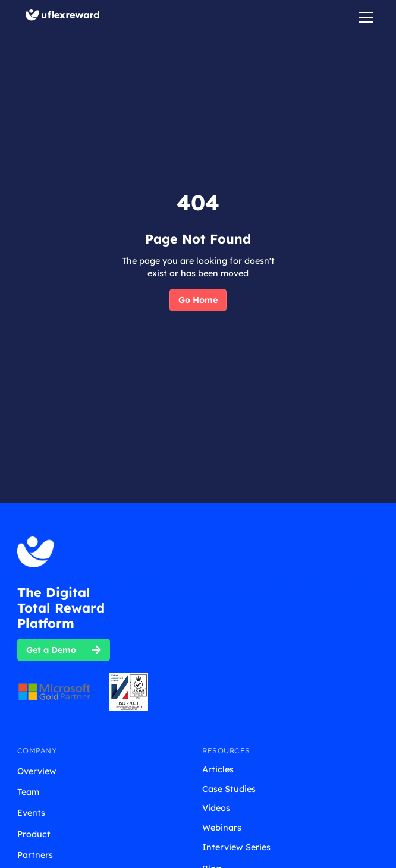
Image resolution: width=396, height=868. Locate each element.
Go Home (198, 300)
